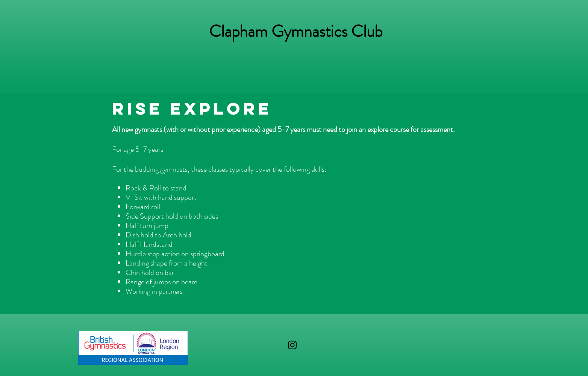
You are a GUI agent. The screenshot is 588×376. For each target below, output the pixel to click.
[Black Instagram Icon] (292, 345)
